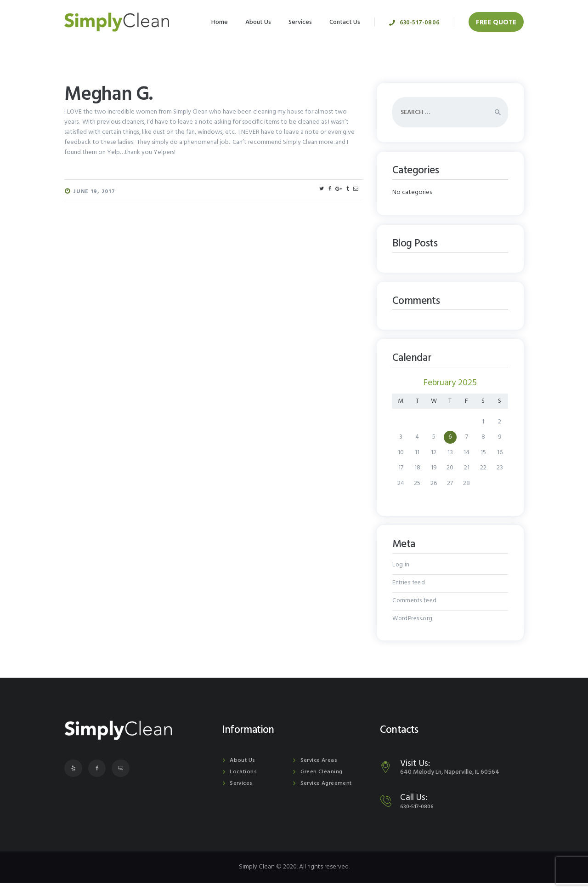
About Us (243, 768)
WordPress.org (412, 625)
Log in (401, 566)
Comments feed (415, 606)
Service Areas (319, 768)
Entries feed (409, 586)
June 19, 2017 (94, 192)
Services (241, 791)
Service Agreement (328, 791)
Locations (243, 780)
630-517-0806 (420, 814)
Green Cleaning (322, 780)
